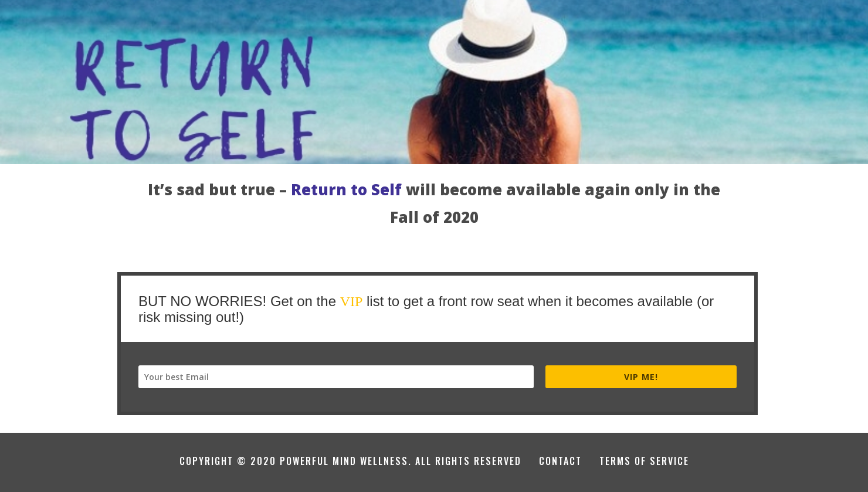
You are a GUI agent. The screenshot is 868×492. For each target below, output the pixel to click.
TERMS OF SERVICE (644, 461)
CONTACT (560, 461)
